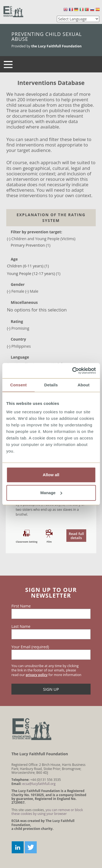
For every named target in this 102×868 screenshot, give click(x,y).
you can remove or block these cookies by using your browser (47, 812)
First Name (21, 606)
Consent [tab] (18, 385)
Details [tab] (51, 385)
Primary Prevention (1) (30, 245)
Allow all (51, 475)
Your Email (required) (30, 647)
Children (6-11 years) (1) (28, 266)
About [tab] (84, 385)
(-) (9, 239)
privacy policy (36, 675)
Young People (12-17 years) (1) (33, 273)
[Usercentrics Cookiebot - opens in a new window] (73, 371)
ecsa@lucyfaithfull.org (39, 784)
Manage (51, 493)
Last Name (21, 626)
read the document (51, 534)
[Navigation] (8, 64)
